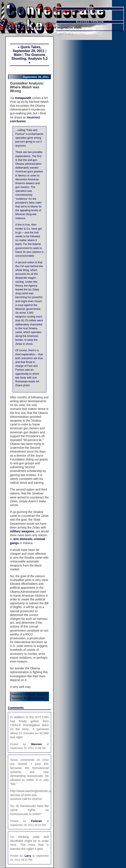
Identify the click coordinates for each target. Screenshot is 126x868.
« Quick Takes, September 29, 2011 (28, 49)
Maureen (36, 744)
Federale (36, 821)
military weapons (22, 531)
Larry (28, 856)
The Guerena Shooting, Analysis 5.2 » (29, 59)
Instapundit (23, 98)
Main (18, 55)
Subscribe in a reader (90, 13)
